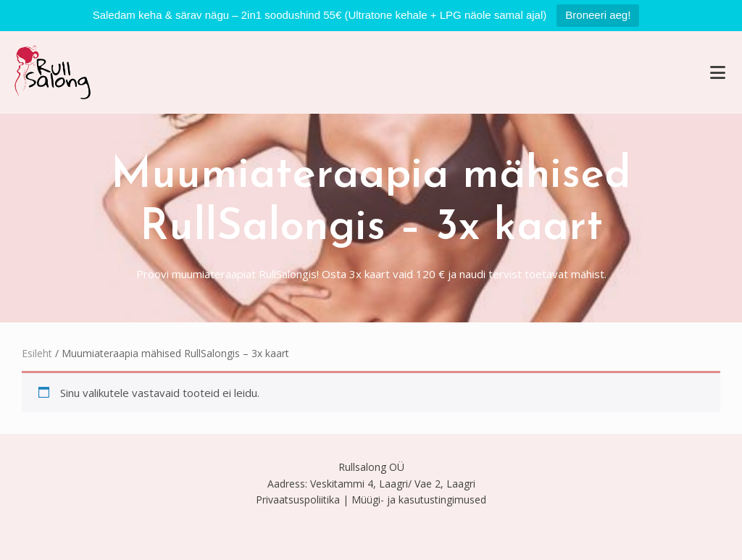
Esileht (37, 353)
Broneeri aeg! (598, 15)
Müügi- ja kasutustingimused (419, 500)
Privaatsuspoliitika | (302, 500)
